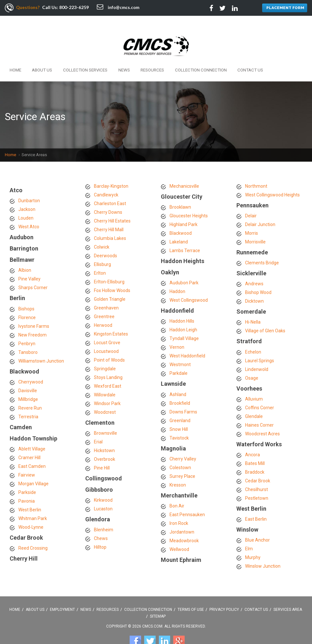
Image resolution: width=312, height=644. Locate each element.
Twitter (150, 627)
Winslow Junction (263, 552)
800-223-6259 (75, 7)
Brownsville (106, 419)
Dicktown (254, 287)
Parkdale (179, 359)
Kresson (178, 471)
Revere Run (30, 394)
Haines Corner (259, 411)
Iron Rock (179, 509)
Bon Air (177, 492)
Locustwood (106, 337)
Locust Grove (107, 328)
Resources (132, 57)
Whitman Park (33, 505)
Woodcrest (105, 398)
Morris (252, 219)
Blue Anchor (257, 526)
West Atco (29, 213)
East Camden (32, 452)
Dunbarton (29, 186)
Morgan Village (33, 470)
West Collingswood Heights (272, 181)
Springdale (105, 355)
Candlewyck (106, 181)
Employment (62, 595)
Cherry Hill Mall (109, 215)
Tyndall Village (184, 325)
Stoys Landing (108, 363)
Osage (252, 364)
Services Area (288, 595)
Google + (179, 627)
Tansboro (28, 338)
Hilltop (100, 533)
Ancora (252, 440)
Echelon (253, 338)
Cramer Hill (29, 444)
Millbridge (28, 385)
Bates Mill (255, 449)
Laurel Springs (260, 346)
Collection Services (74, 57)
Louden (26, 204)
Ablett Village (32, 435)
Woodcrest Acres (262, 420)
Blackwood (181, 219)
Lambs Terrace (185, 236)
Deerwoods (106, 241)
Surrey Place (182, 462)
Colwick (102, 233)
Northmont (256, 172)
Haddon (177, 278)
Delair (251, 202)
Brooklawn (180, 193)
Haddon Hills (182, 307)
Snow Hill (179, 415)
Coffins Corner (260, 393)
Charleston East (110, 189)
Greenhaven (106, 294)
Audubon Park (184, 269)
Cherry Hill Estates (112, 207)
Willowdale (105, 381)
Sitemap (158, 602)
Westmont (180, 351)
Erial (98, 428)
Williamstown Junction (41, 347)
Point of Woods (109, 346)
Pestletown (257, 484)
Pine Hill (102, 454)
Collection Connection (174, 57)
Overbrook (105, 445)
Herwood (103, 311)
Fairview (27, 461)
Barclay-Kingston (111, 172)
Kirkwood (103, 486)
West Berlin (30, 496)
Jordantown (182, 518)
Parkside (27, 478)
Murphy (253, 544)
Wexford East (108, 372)
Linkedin (164, 627)
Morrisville (255, 228)
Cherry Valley (183, 445)
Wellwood (179, 535)
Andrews (254, 270)
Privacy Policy (224, 595)
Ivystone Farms (34, 312)
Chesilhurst (257, 475)
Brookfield (180, 389)
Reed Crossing (33, 534)
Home (14, 57)
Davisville (28, 376)
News (108, 57)
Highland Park (184, 210)
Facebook (135, 627)
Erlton (100, 259)
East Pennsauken (187, 500)
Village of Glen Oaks (265, 317)
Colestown (180, 453)
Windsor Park (107, 389)
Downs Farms (183, 398)
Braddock (255, 458)
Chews (101, 525)
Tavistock (179, 424)
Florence (27, 303)
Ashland (178, 380)
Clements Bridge (262, 249)
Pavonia (27, 487)
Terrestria (28, 402)
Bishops (26, 295)
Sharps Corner (33, 274)
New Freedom (32, 321)
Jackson (27, 195)
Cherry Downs (108, 198)
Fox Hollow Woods (112, 276)
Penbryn (27, 329)
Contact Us (218, 57)
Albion (25, 256)
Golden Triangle (110, 285)
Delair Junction (260, 210)
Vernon (177, 333)
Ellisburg (102, 250)
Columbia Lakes (110, 224)
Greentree (104, 302)
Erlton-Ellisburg (109, 268)
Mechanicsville (184, 172)
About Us (36, 57)
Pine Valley (29, 265)
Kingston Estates (111, 320)
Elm (249, 535)
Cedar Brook (258, 467)
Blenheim (104, 516)
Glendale (254, 402)
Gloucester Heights (189, 202)
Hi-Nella (253, 308)
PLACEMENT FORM (284, 8)
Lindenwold (257, 355)
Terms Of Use (191, 595)
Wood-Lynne (31, 513)
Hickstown (104, 436)
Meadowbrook (184, 526)
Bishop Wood (258, 279)
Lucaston (103, 495)
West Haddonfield (187, 342)
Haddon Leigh (183, 316)
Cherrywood (31, 368)
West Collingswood (189, 286)
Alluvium (254, 385)
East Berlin (256, 505)
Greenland (180, 406)
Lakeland (179, 228)
